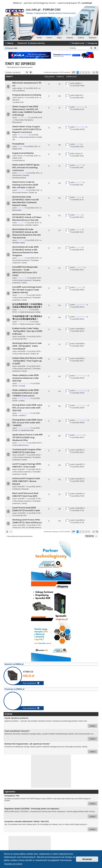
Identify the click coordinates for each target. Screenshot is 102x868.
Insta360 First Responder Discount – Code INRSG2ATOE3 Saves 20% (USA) (25, 271)
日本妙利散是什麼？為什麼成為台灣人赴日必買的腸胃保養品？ (27, 318)
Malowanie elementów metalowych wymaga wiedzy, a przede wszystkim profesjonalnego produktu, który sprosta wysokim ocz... (51, 735)
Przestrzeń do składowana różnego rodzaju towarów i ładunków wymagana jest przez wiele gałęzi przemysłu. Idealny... (51, 748)
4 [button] (86, 72)
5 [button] (89, 72)
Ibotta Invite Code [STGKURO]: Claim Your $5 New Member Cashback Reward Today (25, 201)
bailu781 (21, 173)
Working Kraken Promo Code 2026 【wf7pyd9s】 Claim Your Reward (27, 346)
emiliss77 (22, 278)
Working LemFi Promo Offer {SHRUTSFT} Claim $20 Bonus (27, 521)
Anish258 (21, 337)
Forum (49, 38)
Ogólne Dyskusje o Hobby (30, 312)
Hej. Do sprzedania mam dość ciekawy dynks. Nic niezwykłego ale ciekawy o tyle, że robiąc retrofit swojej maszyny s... (51, 826)
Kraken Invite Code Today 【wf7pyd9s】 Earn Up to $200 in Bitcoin (27, 331)
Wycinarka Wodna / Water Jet (25, 193)
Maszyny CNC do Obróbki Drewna (28, 528)
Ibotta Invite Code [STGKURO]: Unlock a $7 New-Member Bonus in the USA (27, 217)
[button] (73, 72)
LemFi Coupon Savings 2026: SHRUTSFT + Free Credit (27, 465)
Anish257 (21, 455)
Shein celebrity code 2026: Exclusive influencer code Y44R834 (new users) (26, 393)
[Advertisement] (51, 771)
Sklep (59, 38)
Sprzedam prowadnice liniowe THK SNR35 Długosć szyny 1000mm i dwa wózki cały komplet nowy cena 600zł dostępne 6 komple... (51, 800)
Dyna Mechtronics (21, 445)
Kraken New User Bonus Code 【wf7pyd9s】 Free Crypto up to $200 (27, 361)
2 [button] (80, 72)
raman (21, 208)
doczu (20, 156)
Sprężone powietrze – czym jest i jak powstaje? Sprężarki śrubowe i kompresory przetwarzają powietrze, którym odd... (51, 722)
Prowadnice (18, 144)
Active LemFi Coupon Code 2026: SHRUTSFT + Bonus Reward (26, 481)
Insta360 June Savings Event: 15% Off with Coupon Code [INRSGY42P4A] (27, 290)
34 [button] (94, 72)
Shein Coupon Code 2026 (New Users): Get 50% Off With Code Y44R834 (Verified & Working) (27, 111)
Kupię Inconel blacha (23, 153)
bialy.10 (21, 97)
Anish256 (21, 513)
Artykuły (70, 38)
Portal (39, 38)
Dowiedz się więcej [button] (13, 864)
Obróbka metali (19, 243)
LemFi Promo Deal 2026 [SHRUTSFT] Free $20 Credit (26, 509)
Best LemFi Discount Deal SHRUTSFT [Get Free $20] (25, 495)
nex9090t (22, 443)
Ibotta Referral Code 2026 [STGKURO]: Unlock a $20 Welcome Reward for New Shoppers (25, 251)
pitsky (20, 88)
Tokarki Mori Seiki (27, 430)
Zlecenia (16, 100)
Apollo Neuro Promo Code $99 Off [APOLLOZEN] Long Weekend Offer (27, 437)
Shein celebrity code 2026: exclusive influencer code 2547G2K (26, 378)
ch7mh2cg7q (23, 383)
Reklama (93, 38)
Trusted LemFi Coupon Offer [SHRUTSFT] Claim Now (27, 451)
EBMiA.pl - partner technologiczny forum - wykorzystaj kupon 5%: (47, 3)
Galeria (81, 38)
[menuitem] (36, 43)
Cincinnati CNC (20, 339)
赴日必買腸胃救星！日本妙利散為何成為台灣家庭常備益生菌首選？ (27, 306)
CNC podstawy (19, 91)
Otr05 (20, 146)
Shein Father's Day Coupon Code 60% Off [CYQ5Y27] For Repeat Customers (27, 129)
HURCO (23, 416)
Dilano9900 (23, 135)
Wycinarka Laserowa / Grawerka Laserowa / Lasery (26, 261)
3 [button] (83, 72)
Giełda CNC (17, 149)
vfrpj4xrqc (22, 118)
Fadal (23, 386)
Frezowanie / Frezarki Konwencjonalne (21, 177)
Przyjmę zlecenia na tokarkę (27, 95)
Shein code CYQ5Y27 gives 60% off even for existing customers (26, 168)
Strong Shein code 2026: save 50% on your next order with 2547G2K (27, 408)
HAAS (22, 401)
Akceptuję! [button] (87, 859)
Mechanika (17, 210)
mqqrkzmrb (23, 310)
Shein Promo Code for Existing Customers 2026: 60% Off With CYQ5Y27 (25, 185)
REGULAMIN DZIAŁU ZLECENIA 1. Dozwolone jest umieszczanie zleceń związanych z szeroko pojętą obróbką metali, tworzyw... (51, 813)
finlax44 (21, 295)
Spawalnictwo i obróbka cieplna (25, 225)
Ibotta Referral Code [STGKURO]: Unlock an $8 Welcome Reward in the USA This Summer (26, 234)
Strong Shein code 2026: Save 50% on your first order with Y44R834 (27, 423)
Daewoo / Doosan (21, 489)
